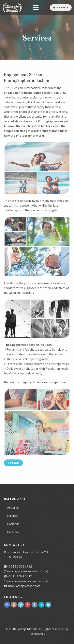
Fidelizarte (37, 634)
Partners (13, 532)
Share (60, 7)
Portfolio (13, 524)
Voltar (13, 463)
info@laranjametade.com (24, 586)
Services (13, 516)
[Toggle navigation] (36, 8)
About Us (13, 508)
